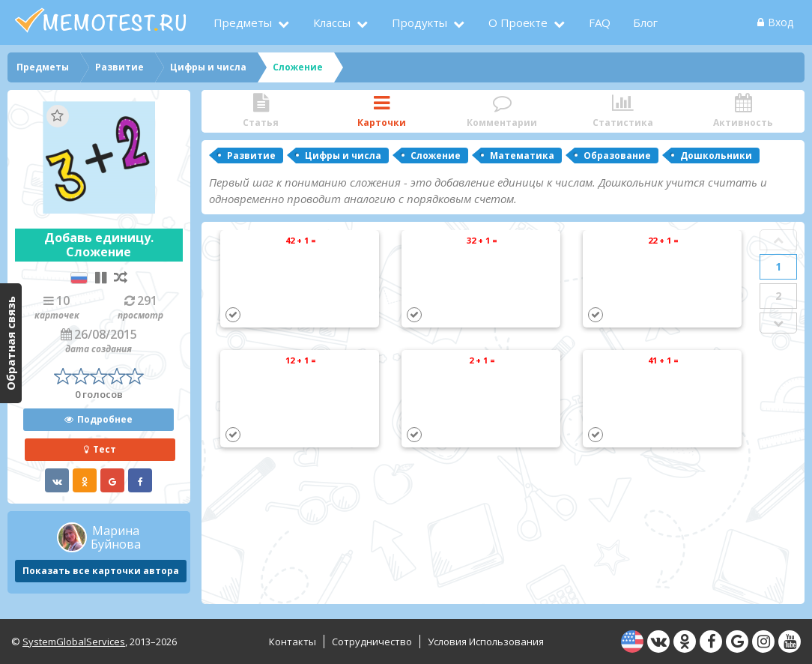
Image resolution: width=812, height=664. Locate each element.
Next (778, 323)
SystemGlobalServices (74, 642)
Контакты (293, 642)
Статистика (623, 111)
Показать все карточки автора (101, 571)
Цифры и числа (343, 156)
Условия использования (486, 642)
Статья (261, 111)
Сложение (436, 156)
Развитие (251, 156)
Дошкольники (716, 156)
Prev (778, 240)
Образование (617, 156)
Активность (743, 111)
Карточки (382, 111)
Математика (522, 156)
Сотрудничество (372, 642)
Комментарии (502, 111)
